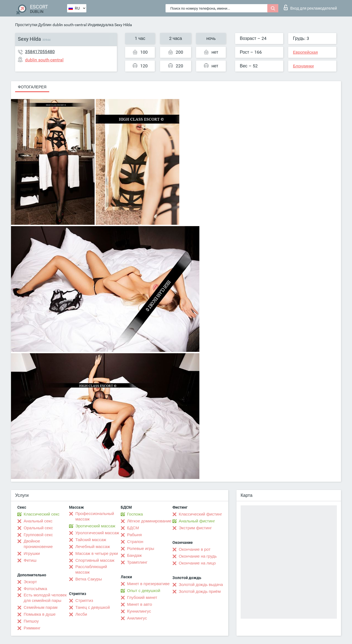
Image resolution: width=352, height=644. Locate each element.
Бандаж (134, 555)
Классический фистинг (200, 514)
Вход (310, 7)
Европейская (305, 52)
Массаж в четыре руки (97, 553)
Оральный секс (38, 528)
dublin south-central (70, 25)
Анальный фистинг (197, 521)
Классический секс (42, 514)
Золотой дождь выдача (201, 585)
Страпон (135, 542)
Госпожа (135, 514)
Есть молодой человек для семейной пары (45, 598)
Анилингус (137, 618)
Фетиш (30, 560)
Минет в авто (140, 604)
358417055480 (40, 52)
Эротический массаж (95, 526)
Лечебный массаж (93, 547)
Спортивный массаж (95, 560)
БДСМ (133, 528)
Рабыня (134, 535)
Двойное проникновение (38, 544)
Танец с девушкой (93, 607)
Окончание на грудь (198, 556)
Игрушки (32, 553)
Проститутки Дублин (33, 25)
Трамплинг (137, 562)
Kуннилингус (139, 611)
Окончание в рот (195, 549)
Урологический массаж (97, 533)
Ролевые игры (141, 549)
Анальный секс (38, 521)
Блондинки (303, 66)
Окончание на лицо (197, 563)
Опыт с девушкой (144, 591)
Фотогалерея (32, 87)
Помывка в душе (40, 614)
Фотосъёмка (35, 589)
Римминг (32, 628)
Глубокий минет (142, 598)
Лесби (81, 614)
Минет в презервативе (148, 584)
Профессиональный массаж (95, 516)
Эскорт (30, 582)
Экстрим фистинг (195, 528)
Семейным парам (41, 607)
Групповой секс (38, 535)
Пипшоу (31, 621)
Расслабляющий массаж (91, 569)
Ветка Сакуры (89, 579)
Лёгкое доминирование (149, 521)
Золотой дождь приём (200, 591)
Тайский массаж (91, 540)
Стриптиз (84, 601)
